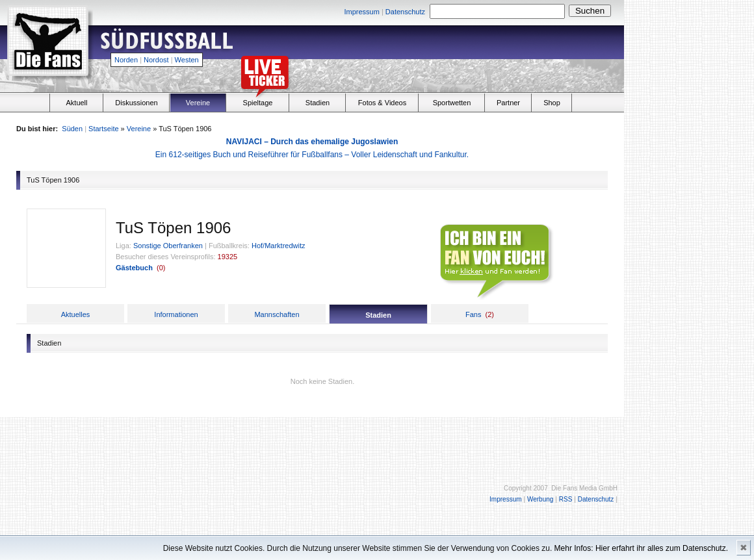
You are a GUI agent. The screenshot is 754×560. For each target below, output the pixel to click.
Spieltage (258, 103)
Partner (508, 103)
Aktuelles (76, 314)
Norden (126, 60)
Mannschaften (277, 314)
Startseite (103, 129)
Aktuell (76, 103)
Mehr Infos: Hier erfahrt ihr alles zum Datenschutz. (641, 548)
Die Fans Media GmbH (584, 488)
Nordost (156, 60)
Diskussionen (136, 103)
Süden (72, 129)
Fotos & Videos (382, 103)
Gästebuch (134, 268)
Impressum (361, 12)
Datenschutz (405, 12)
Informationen (176, 314)
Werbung (540, 499)
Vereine (198, 103)
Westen (187, 60)
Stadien (318, 103)
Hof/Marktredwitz (279, 246)
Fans (473, 314)
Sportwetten (452, 103)
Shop (552, 103)
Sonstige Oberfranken (168, 246)
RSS (566, 499)
